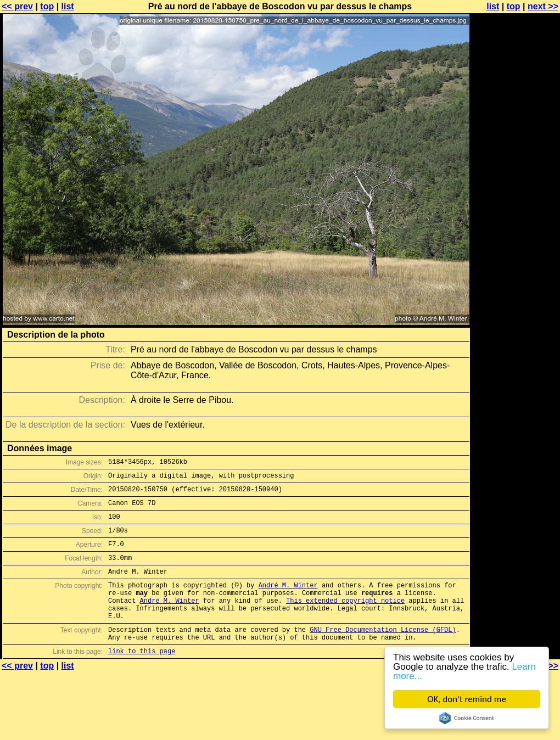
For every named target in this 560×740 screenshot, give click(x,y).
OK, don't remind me (467, 699)
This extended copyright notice (345, 620)
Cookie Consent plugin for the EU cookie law (467, 718)
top (47, 6)
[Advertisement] (516, 141)
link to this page (142, 679)
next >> (543, 6)
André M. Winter (288, 601)
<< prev (17, 6)
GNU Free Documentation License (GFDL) (383, 654)
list (68, 6)
